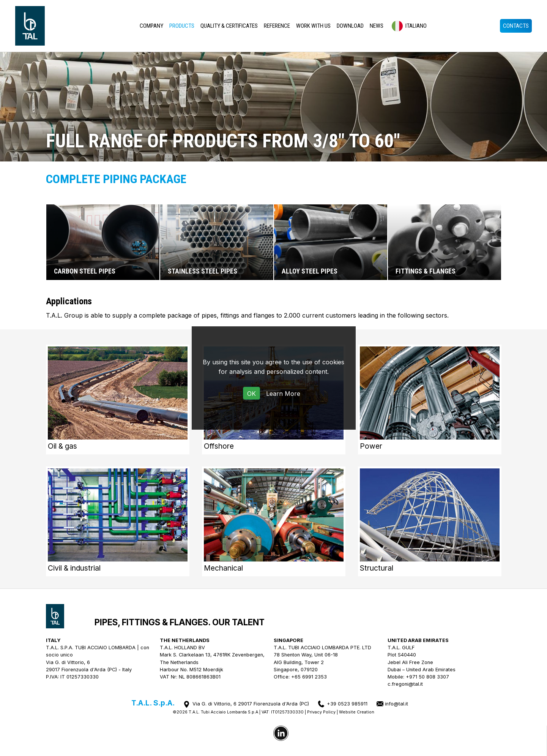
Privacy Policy (321, 712)
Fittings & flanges (426, 271)
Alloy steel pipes (310, 271)
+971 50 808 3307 (427, 677)
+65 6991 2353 (309, 677)
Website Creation (357, 712)
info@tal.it (396, 704)
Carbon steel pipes (85, 271)
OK (251, 394)
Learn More (283, 394)
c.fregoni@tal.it (405, 684)
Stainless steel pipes (203, 271)
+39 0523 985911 (347, 704)
